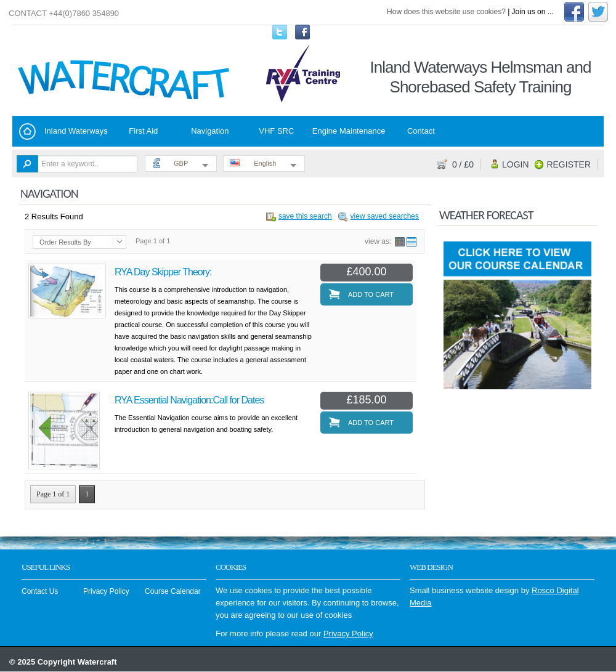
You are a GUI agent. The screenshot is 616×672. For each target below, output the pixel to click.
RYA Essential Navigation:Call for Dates (189, 400)
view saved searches (385, 216)
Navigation (210, 131)
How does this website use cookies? (446, 12)
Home (27, 132)
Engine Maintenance (349, 131)
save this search (305, 216)
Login (516, 164)
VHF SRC (276, 131)
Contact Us (40, 591)
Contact (421, 131)
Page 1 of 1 (53, 494)
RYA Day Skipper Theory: (163, 272)
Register (569, 164)
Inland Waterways (76, 131)
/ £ (463, 164)
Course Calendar (173, 591)
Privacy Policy (106, 591)
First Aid (143, 131)
